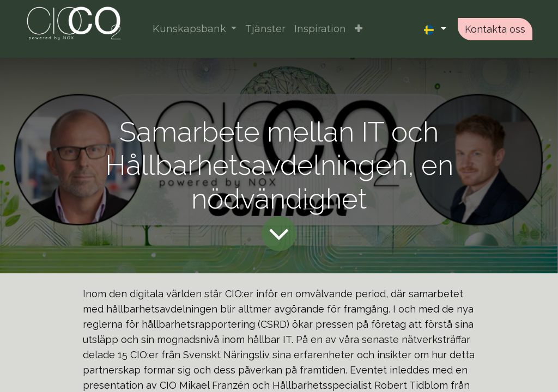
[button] (359, 29)
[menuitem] (265, 29)
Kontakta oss (495, 29)
